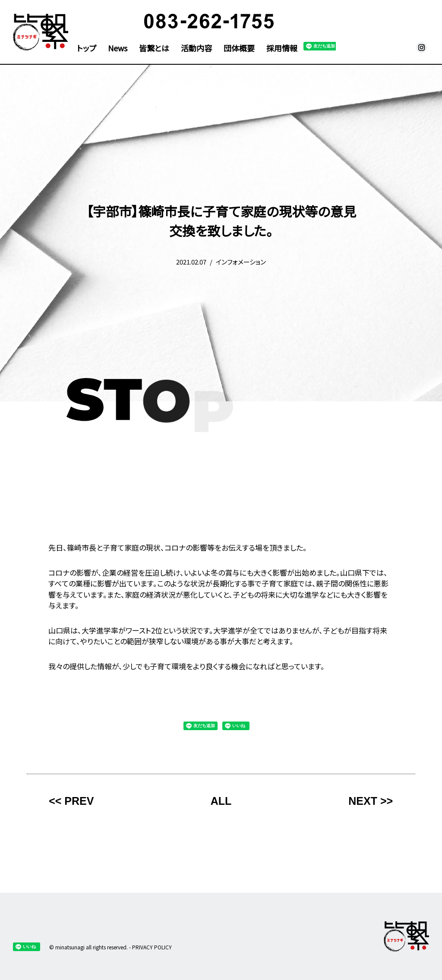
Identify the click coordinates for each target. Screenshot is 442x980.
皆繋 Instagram (422, 47)
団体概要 (239, 49)
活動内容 (196, 49)
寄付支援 (317, 22)
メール (409, 47)
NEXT (363, 801)
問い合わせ (395, 22)
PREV (79, 801)
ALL (221, 801)
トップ (87, 49)
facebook (396, 47)
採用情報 (282, 49)
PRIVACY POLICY (152, 947)
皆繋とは (154, 49)
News (118, 49)
